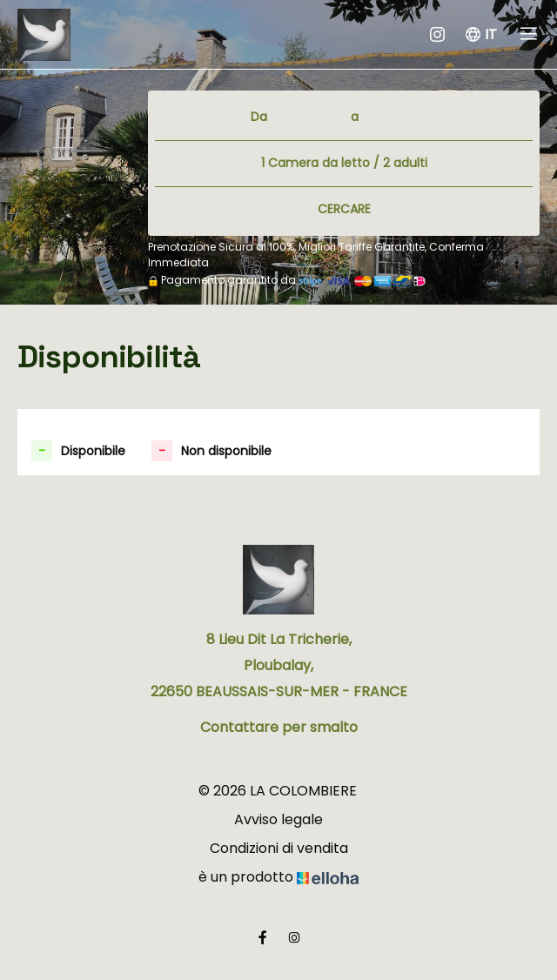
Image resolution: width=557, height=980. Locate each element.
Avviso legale (278, 819)
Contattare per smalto (279, 727)
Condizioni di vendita (279, 848)
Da (259, 117)
